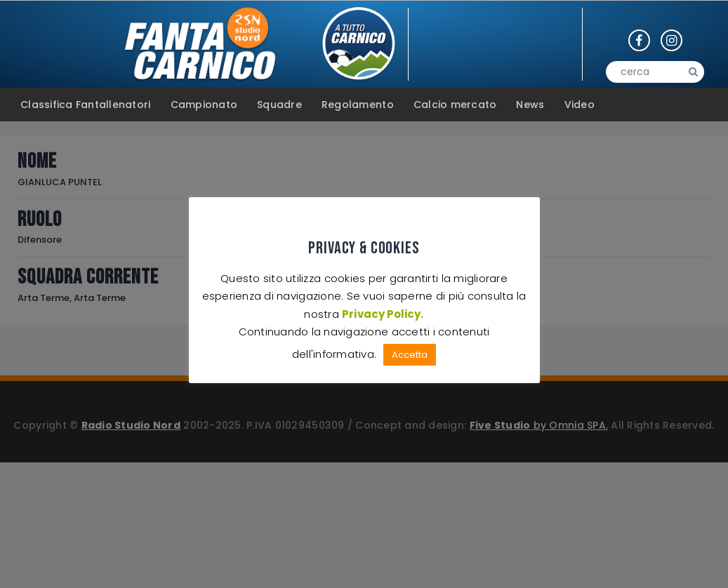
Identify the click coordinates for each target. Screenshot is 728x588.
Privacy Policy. (383, 314)
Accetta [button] (410, 355)
